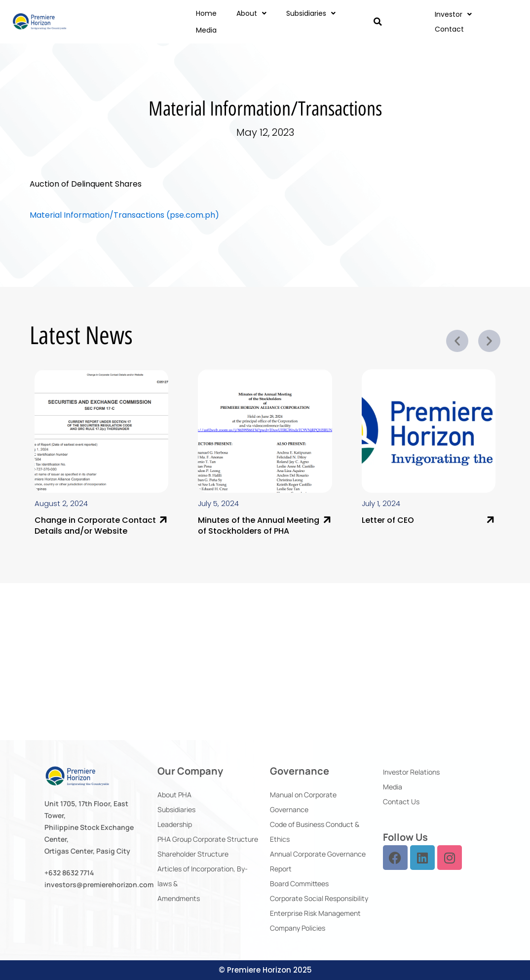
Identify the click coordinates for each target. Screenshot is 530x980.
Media (206, 30)
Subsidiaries (311, 13)
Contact (449, 29)
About (251, 13)
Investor (453, 14)
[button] (378, 22)
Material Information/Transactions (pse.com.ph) (124, 215)
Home (206, 13)
